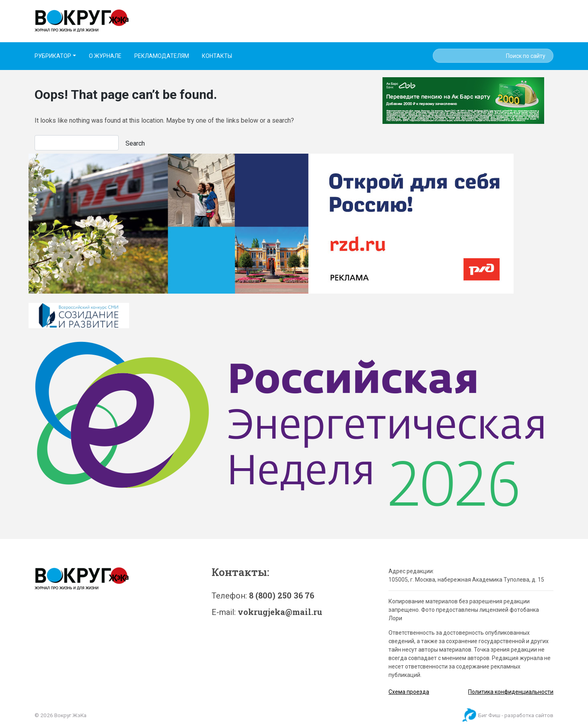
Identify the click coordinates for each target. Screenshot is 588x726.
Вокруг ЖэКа (70, 715)
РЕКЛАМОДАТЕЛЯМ (162, 56)
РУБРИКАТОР (53, 56)
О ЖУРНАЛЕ (105, 56)
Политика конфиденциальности (511, 692)
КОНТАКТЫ (217, 56)
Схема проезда (409, 692)
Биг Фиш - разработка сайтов (516, 715)
